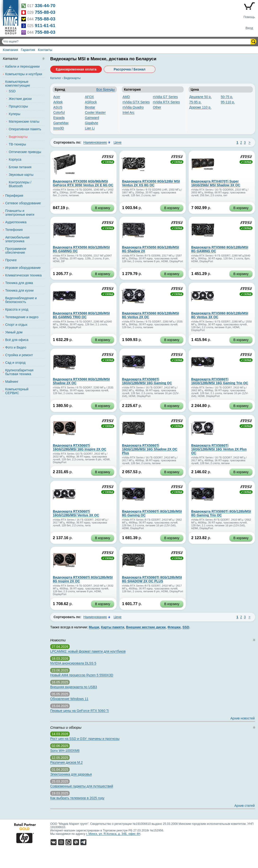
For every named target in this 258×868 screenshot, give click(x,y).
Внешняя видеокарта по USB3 (74, 687)
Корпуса (15, 159)
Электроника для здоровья (71, 774)
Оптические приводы (25, 152)
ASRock (91, 102)
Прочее (11, 260)
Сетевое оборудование (23, 203)
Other (157, 107)
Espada (59, 118)
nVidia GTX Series (136, 102)
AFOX (89, 97)
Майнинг (12, 382)
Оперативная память (25, 129)
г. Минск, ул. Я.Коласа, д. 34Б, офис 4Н (113, 834)
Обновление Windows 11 (69, 699)
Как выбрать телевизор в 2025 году (77, 798)
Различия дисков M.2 (66, 762)
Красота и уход (17, 309)
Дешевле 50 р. (200, 97)
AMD (126, 97)
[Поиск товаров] (127, 42)
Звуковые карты (21, 175)
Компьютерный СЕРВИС (17, 391)
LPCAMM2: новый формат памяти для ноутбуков (88, 651)
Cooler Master (95, 112)
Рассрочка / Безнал (130, 69)
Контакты (45, 50)
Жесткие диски (20, 99)
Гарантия (28, 50)
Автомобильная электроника (17, 239)
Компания (10, 50)
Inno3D (59, 128)
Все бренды (106, 89)
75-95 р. (195, 102)
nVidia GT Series (165, 97)
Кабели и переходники (22, 66)
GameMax (61, 123)
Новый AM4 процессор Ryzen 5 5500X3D (82, 675)
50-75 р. (227, 97)
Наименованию (95, 142)
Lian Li (90, 128)
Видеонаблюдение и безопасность (21, 300)
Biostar (90, 107)
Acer (57, 97)
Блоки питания (20, 167)
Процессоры (18, 106)
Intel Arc (129, 112)
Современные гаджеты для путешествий (82, 786)
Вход (249, 28)
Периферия (14, 196)
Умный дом (14, 332)
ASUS (58, 107)
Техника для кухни (19, 290)
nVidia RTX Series (166, 102)
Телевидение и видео (22, 317)
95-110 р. (228, 102)
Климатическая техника (23, 275)
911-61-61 (45, 26)
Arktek (58, 102)
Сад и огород (15, 363)
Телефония (14, 230)
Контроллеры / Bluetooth (20, 184)
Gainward (92, 118)
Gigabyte (91, 123)
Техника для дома (19, 283)
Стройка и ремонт (19, 355)
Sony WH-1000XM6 (65, 751)
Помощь (249, 17)
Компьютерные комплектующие (18, 84)
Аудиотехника (16, 222)
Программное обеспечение (16, 251)
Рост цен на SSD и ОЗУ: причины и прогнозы (85, 739)
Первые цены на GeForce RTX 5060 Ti (79, 711)
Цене (118, 142)
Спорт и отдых (16, 325)
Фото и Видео (16, 347)
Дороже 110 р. (200, 107)
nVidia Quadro (133, 107)
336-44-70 (45, 6)
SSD (12, 91)
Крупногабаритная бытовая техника (19, 372)
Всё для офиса (17, 340)
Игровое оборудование (23, 268)
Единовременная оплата (76, 69)
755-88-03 (45, 12)
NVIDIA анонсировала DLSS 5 (73, 663)
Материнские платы (24, 121)
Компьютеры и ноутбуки (24, 74)
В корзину (103, 208)
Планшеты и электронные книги (20, 213)
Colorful (59, 112)
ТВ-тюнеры (17, 144)
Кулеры (15, 114)
